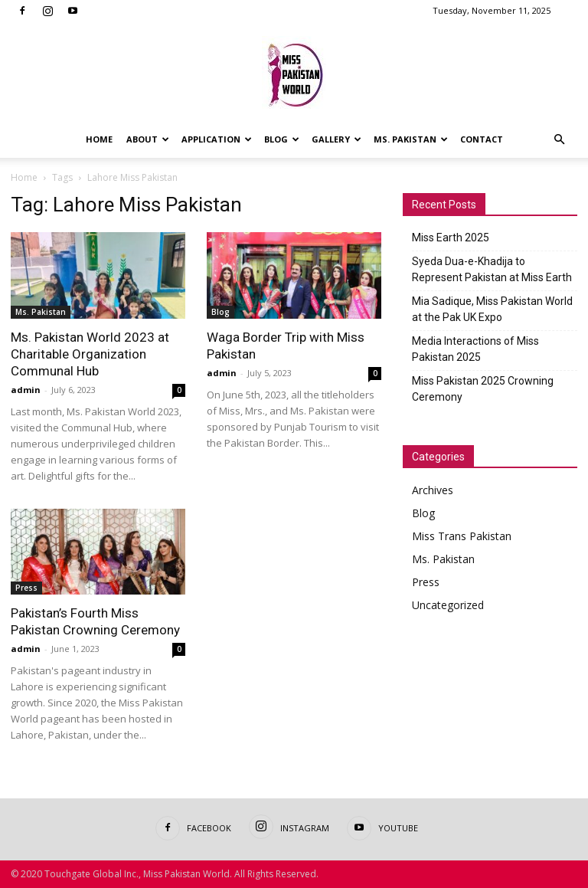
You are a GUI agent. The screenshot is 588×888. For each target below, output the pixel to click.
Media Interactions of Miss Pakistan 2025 (475, 349)
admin (26, 390)
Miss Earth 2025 (451, 238)
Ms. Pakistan (411, 139)
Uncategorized (448, 605)
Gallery (336, 139)
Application (217, 139)
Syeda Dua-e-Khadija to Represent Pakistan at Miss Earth (492, 269)
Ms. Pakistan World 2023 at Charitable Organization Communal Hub (90, 354)
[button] (559, 140)
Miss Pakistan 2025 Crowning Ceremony (483, 389)
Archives (433, 490)
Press (26, 588)
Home (99, 139)
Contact (482, 139)
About (148, 139)
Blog (282, 139)
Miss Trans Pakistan (462, 536)
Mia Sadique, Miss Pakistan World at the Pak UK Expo (492, 309)
